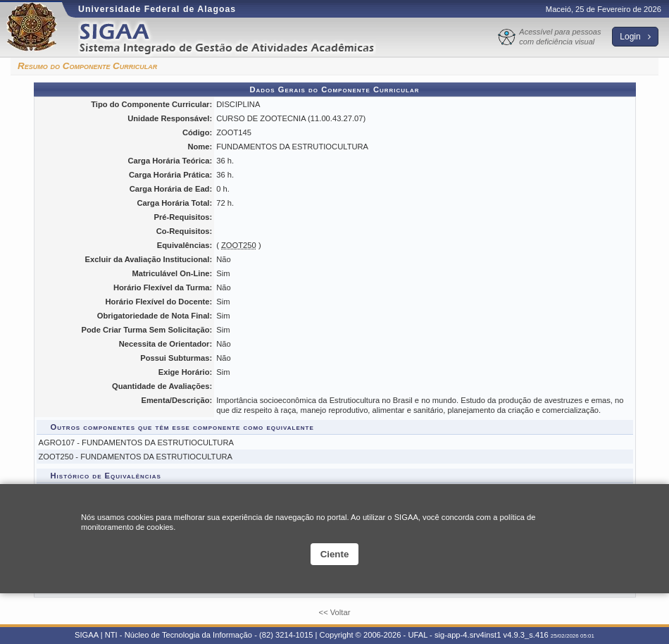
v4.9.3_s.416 (526, 635)
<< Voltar (335, 612)
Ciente (335, 554)
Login (635, 37)
